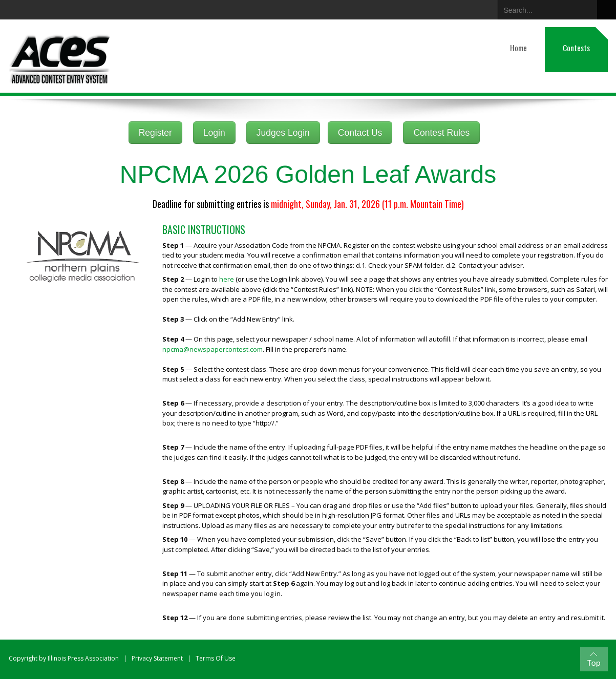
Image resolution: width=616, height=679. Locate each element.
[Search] (545, 8)
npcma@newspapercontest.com (213, 349)
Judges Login (283, 133)
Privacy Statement (157, 658)
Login (214, 133)
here (227, 279)
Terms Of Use (216, 658)
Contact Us (360, 133)
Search (607, 10)
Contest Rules (441, 133)
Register (155, 133)
